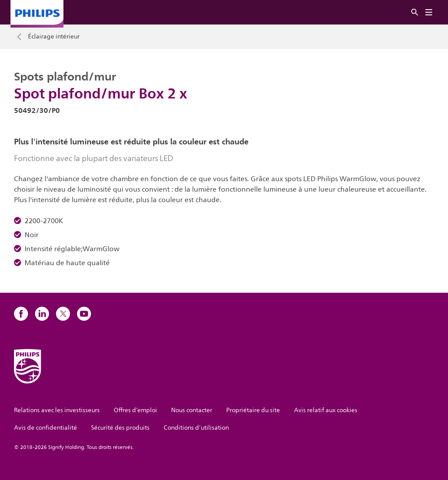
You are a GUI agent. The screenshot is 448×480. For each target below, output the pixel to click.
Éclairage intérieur (54, 37)
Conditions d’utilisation (196, 428)
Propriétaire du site (253, 410)
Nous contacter (192, 410)
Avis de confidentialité (45, 428)
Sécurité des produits (120, 428)
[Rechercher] (415, 12)
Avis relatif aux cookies (326, 410)
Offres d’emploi (135, 410)
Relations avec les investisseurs (57, 410)
